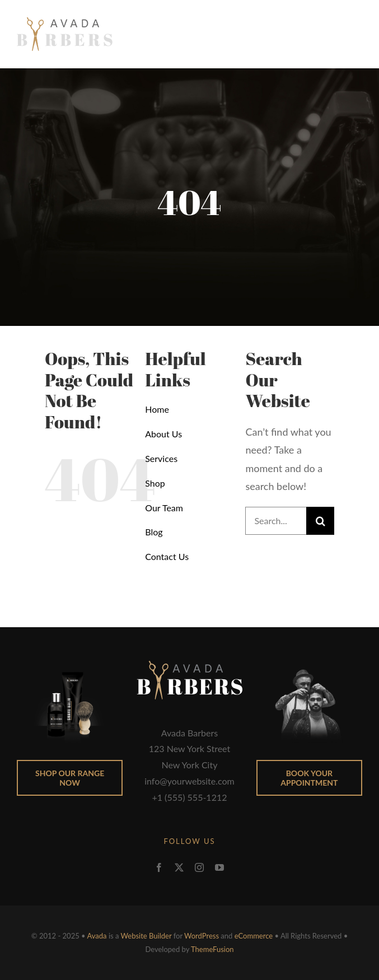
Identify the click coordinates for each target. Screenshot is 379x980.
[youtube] (219, 867)
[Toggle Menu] (354, 34)
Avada (97, 936)
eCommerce (254, 936)
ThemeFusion (212, 949)
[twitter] (179, 867)
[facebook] (159, 867)
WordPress (202, 936)
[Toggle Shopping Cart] (326, 34)
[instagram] (199, 867)
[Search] (320, 521)
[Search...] (276, 521)
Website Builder (146, 936)
